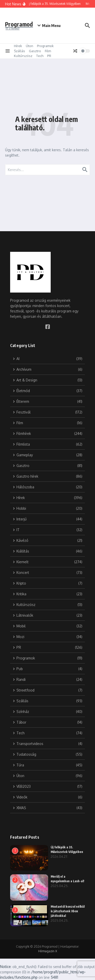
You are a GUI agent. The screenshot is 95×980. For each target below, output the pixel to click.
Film (48, 51)
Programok (45, 46)
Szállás (20, 51)
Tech (40, 56)
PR (49, 56)
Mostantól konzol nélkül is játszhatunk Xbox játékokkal (68, 911)
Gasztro (35, 51)
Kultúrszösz (23, 56)
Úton (30, 46)
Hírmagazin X (48, 951)
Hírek (18, 46)
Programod (19, 24)
